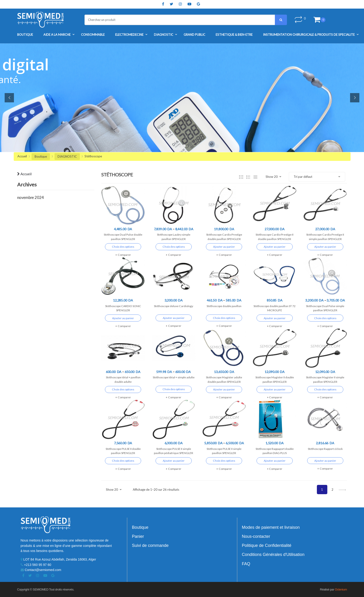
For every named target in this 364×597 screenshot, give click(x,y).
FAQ (246, 564)
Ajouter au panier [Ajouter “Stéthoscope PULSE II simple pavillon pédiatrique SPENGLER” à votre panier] (174, 461)
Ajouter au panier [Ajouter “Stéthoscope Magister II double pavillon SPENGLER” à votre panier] (275, 389)
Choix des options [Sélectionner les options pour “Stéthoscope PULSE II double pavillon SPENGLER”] (123, 461)
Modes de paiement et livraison (271, 527)
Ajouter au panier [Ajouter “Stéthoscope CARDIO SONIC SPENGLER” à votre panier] (123, 318)
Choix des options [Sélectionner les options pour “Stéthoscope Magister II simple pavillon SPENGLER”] (325, 389)
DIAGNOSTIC (164, 35)
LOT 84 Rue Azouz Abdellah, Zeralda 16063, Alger (58, 559)
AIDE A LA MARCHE (57, 35)
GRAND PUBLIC (194, 35)
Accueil (22, 156)
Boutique (25, 35)
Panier (138, 536)
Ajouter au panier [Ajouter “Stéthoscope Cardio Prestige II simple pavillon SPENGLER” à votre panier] (325, 247)
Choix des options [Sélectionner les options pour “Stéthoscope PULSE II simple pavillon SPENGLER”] (224, 461)
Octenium (341, 589)
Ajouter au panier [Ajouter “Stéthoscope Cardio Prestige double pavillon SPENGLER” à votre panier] (224, 247)
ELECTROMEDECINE (129, 35)
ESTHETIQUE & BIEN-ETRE (234, 35)
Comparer (124, 255)
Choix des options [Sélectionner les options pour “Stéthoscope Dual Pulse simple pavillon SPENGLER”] (325, 318)
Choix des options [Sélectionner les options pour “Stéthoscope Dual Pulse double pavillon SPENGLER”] (123, 247)
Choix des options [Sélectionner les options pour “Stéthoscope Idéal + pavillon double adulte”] (123, 389)
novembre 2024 (31, 198)
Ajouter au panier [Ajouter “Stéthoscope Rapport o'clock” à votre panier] (325, 461)
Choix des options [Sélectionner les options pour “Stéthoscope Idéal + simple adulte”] (174, 389)
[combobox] (177, 20)
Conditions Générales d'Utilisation (273, 555)
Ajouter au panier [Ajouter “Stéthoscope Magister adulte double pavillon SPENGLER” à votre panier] (224, 389)
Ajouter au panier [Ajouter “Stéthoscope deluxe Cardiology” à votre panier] (174, 318)
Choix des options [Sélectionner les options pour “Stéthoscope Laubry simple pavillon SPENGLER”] (174, 247)
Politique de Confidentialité (267, 545)
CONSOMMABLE (93, 35)
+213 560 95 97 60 (36, 565)
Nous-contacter (256, 536)
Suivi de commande (150, 545)
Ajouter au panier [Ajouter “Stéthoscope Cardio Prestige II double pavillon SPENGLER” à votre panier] (275, 247)
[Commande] (317, 177)
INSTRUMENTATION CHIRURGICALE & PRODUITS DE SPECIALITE (309, 35)
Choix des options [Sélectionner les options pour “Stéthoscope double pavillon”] (224, 318)
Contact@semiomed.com (41, 570)
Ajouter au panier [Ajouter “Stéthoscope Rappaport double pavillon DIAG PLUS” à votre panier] (275, 461)
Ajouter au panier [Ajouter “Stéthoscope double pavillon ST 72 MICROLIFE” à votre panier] (275, 318)
